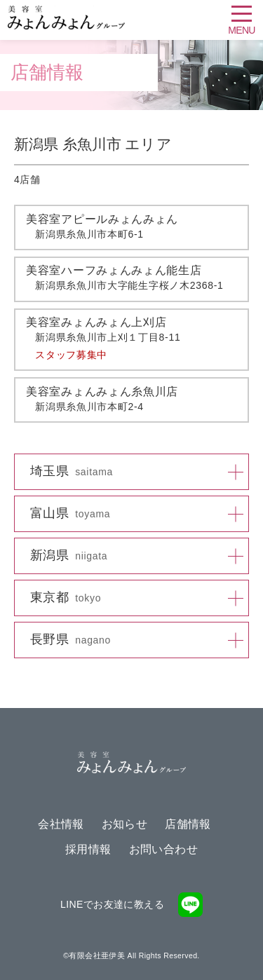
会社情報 (61, 824)
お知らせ (125, 824)
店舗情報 (188, 824)
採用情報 (88, 849)
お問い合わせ (163, 849)
